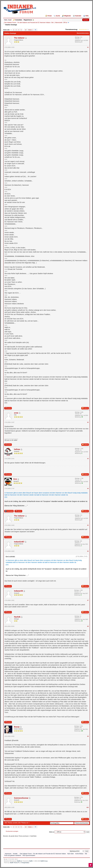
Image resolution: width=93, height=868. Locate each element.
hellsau (17, 449)
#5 (88, 525)
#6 (88, 551)
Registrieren (28, 20)
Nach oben (71, 854)
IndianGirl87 (19, 542)
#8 (88, 626)
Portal (50, 16)
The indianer (19, 38)
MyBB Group (44, 861)
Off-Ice (65, 23)
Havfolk (17, 617)
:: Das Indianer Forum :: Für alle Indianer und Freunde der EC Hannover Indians (27, 23)
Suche (58, 16)
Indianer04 (18, 591)
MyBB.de (19, 861)
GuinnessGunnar (21, 798)
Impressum (8, 854)
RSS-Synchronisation (29, 855)
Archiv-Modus (79, 854)
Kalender (78, 16)
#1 (88, 47)
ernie (16, 413)
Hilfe (87, 16)
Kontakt (15, 854)
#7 (88, 600)
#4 (88, 488)
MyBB (31, 861)
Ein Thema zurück (11, 823)
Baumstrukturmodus (83, 33)
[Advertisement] (43, 842)
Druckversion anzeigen (12, 831)
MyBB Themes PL (15, 863)
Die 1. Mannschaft (57, 23)
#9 (88, 736)
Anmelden (19, 20)
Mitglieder (68, 16)
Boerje (17, 727)
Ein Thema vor (24, 823)
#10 (87, 807)
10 (26, 30)
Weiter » (31, 30)
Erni (15, 479)
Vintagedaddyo (25, 863)
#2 (88, 422)
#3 (88, 459)
